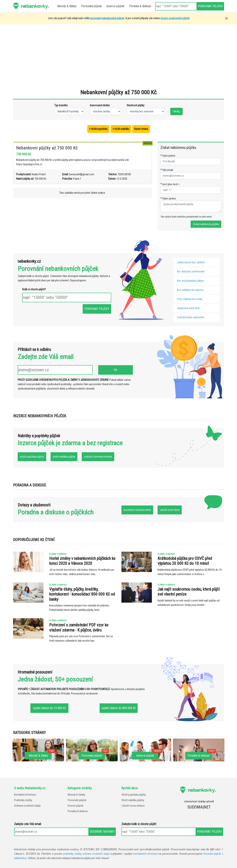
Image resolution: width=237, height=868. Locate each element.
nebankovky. (35, 6)
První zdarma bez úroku (190, 299)
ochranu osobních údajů (96, 854)
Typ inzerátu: (61, 105)
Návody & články (76, 795)
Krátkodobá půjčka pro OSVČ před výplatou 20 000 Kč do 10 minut (185, 561)
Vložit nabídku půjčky (133, 800)
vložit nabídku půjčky (64, 457)
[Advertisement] (119, 59)
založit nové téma (170, 510)
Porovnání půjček (77, 800)
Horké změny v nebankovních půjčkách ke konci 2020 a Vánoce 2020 (82, 561)
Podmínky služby (23, 800)
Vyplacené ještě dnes (189, 308)
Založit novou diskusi (133, 806)
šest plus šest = (170, 184)
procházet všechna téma (137, 510)
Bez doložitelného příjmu (191, 281)
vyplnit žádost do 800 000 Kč (119, 708)
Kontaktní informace (25, 795)
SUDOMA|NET (199, 807)
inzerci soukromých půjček (175, 18)
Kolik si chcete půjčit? (34, 289)
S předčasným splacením (191, 317)
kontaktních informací (146, 854)
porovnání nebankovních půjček (107, 18)
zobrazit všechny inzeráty (98, 457)
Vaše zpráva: (168, 199)
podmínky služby (72, 854)
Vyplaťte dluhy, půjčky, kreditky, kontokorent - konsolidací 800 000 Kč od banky (82, 594)
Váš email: (167, 170)
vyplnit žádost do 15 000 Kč (49, 708)
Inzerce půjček (75, 806)
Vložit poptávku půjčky (134, 795)
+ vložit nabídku (121, 129)
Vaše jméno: (168, 156)
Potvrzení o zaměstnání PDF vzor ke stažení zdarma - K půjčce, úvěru (79, 627)
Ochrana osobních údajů (27, 806)
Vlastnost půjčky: (136, 105)
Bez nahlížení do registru (190, 290)
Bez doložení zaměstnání (191, 272)
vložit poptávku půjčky (32, 457)
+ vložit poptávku (98, 129)
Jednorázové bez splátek (191, 262)
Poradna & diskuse (78, 811)
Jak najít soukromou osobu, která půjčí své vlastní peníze (189, 592)
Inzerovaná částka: (100, 105)
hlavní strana (141, 129)
